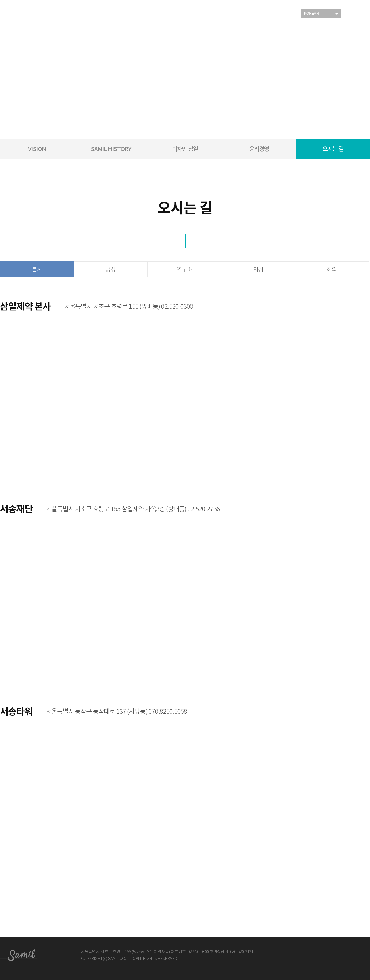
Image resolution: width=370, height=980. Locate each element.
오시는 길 (333, 149)
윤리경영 (259, 149)
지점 (258, 270)
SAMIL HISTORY (111, 149)
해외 (332, 270)
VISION (37, 149)
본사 (37, 269)
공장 (111, 270)
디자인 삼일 (185, 149)
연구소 (184, 270)
